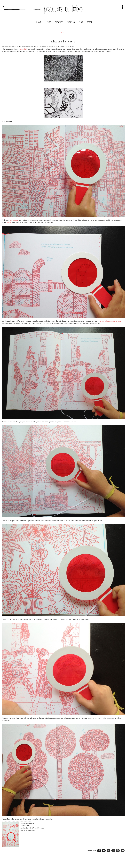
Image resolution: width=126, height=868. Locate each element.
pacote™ (59, 22)
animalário (24, 49)
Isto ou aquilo (15, 220)
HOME (39, 22)
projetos (71, 22)
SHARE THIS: (92, 851)
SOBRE (90, 22)
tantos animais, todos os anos (110, 321)
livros (48, 22)
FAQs (81, 22)
